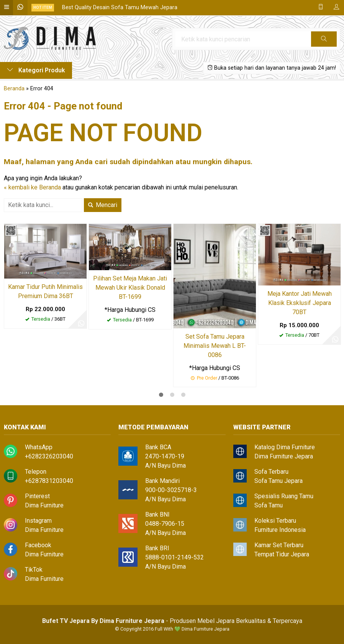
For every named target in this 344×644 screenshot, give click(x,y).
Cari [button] (324, 41)
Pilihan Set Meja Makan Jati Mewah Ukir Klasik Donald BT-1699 (130, 288)
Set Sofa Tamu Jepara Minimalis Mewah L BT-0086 (215, 346)
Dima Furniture (44, 505)
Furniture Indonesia (280, 530)
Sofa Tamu (269, 505)
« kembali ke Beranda (32, 187)
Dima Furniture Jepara (284, 456)
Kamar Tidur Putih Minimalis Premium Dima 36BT (45, 291)
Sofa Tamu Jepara (278, 481)
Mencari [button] (103, 205)
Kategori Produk (36, 70)
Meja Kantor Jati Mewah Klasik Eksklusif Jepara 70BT (300, 303)
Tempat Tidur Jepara (282, 554)
